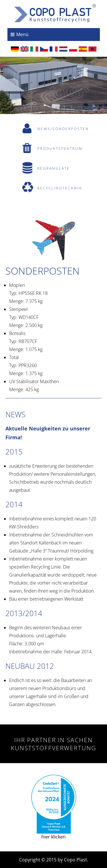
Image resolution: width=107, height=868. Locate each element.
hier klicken (54, 807)
